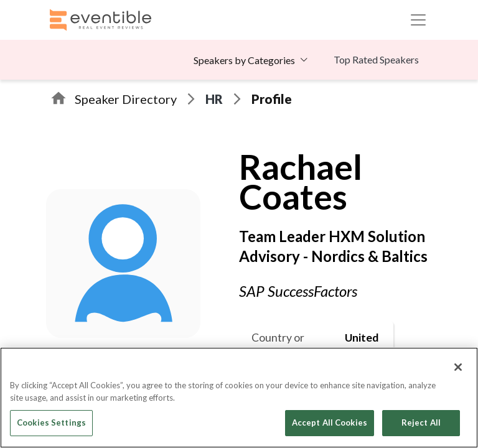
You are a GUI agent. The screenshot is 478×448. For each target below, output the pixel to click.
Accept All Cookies (330, 422)
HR (214, 99)
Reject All (421, 422)
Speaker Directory (126, 99)
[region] (239, 398)
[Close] (458, 367)
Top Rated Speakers (376, 59)
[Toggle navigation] (418, 20)
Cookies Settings (51, 422)
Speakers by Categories (244, 60)
